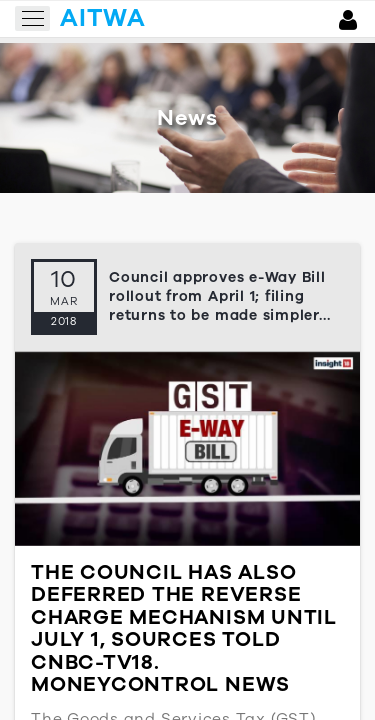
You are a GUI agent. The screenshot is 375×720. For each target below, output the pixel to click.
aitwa (103, 18)
